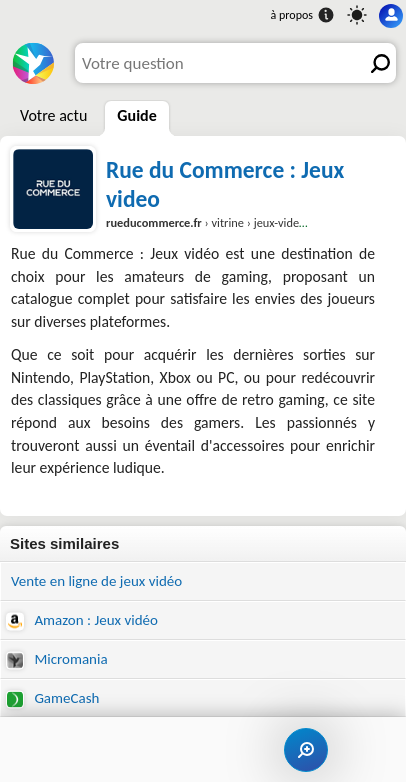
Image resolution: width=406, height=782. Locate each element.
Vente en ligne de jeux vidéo (96, 581)
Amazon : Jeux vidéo (82, 620)
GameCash (52, 698)
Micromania (57, 659)
